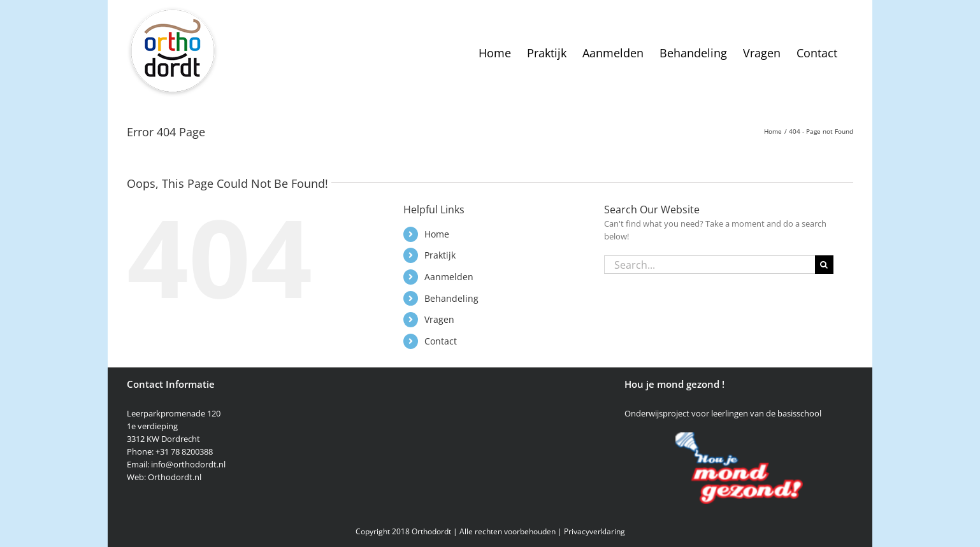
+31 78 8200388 (184, 451)
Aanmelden (449, 277)
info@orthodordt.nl (188, 464)
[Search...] (710, 265)
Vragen (439, 319)
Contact (441, 341)
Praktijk (440, 255)
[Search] (824, 265)
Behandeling (451, 298)
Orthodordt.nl (175, 477)
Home (437, 234)
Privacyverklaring (594, 531)
